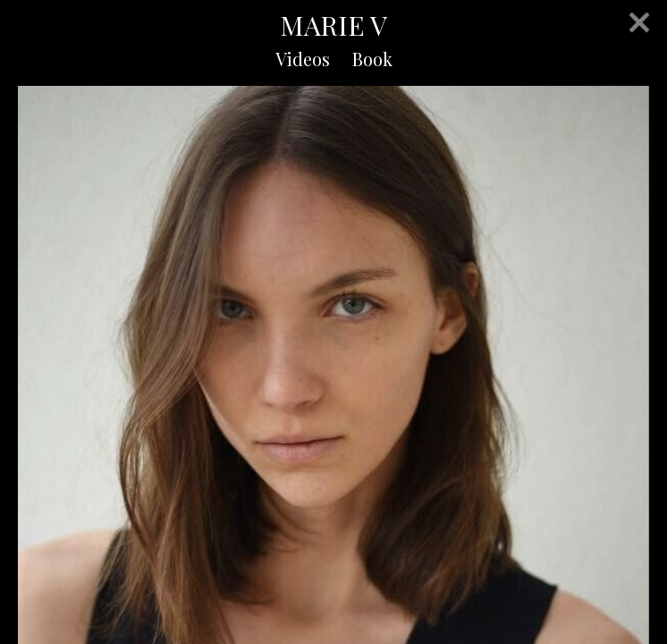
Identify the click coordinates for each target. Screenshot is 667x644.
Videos (303, 59)
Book (372, 59)
